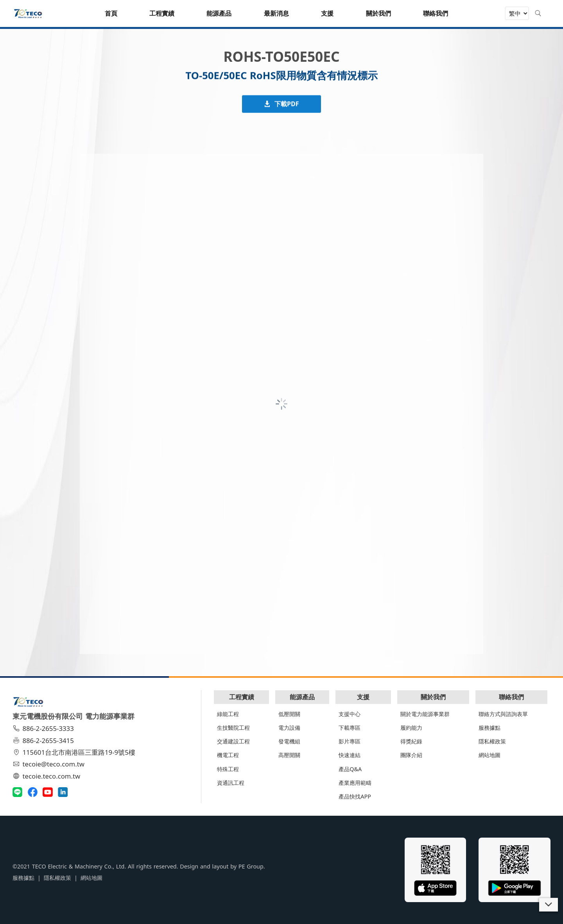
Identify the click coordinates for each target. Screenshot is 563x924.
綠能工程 (228, 714)
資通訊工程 (231, 783)
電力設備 (289, 728)
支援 (363, 697)
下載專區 (350, 728)
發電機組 (289, 741)
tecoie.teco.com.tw (48, 776)
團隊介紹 (411, 755)
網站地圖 (489, 755)
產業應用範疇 (355, 783)
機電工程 (228, 755)
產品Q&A (350, 769)
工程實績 (242, 697)
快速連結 (350, 755)
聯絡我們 (511, 697)
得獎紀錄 (411, 741)
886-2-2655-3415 (44, 740)
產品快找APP (355, 796)
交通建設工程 (233, 741)
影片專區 (350, 741)
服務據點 (489, 728)
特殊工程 (228, 769)
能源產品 (302, 697)
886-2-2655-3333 (44, 728)
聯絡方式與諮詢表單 (503, 714)
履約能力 (411, 728)
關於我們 (433, 697)
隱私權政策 (492, 741)
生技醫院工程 (233, 728)
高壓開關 (289, 755)
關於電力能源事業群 (425, 714)
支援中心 (350, 714)
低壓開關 (289, 714)
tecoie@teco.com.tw (49, 764)
